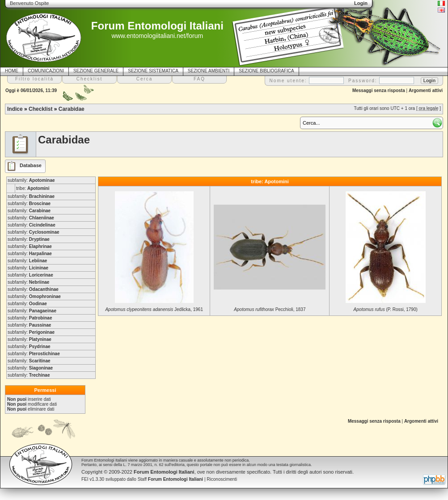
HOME (12, 71)
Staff (171, 479)
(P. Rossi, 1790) (386, 309)
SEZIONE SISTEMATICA (153, 71)
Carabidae (72, 109)
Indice (15, 109)
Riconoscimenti (222, 479)
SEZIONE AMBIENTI (209, 71)
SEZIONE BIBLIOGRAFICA (266, 71)
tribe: (33, 188)
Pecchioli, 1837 (270, 309)
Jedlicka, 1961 (154, 309)
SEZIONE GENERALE (96, 71)
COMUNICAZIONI (46, 71)
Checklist (40, 109)
